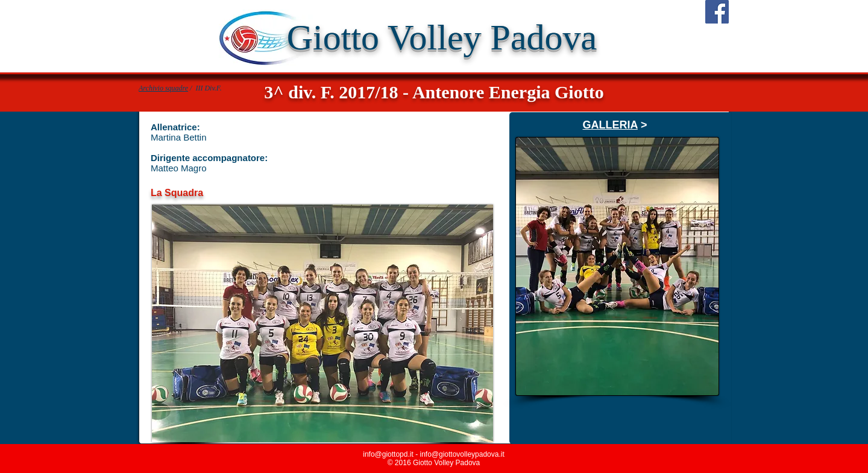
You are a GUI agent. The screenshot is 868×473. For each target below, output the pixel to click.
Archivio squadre (163, 88)
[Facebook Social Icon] (717, 12)
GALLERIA (610, 125)
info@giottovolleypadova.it (462, 454)
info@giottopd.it (388, 454)
